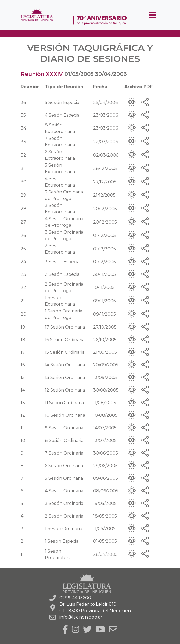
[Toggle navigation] (153, 15)
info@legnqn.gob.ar (81, 617)
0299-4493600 (75, 598)
